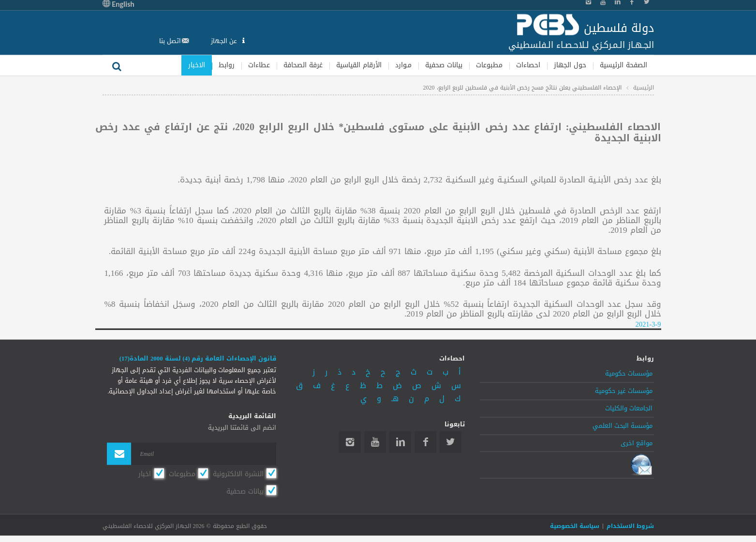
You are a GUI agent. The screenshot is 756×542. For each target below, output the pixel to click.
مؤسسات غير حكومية (624, 391)
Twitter (451, 442)
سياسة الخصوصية (575, 526)
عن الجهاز (225, 41)
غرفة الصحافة (303, 65)
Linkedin (400, 442)
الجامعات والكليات (629, 408)
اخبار (145, 474)
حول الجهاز (570, 65)
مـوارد (403, 65)
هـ (395, 399)
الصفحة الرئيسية (623, 65)
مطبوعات (489, 65)
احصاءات (528, 65)
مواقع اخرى (637, 443)
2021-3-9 (648, 324)
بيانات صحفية (444, 65)
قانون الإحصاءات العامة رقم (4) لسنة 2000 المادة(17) (198, 359)
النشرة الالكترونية (238, 474)
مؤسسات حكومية (629, 374)
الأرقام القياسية (359, 65)
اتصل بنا (170, 41)
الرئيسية (644, 88)
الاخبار (197, 65)
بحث (117, 65)
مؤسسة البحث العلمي (623, 425)
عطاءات (259, 65)
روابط (227, 65)
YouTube (375, 442)
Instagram (350, 442)
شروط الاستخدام (630, 526)
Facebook (425, 442)
